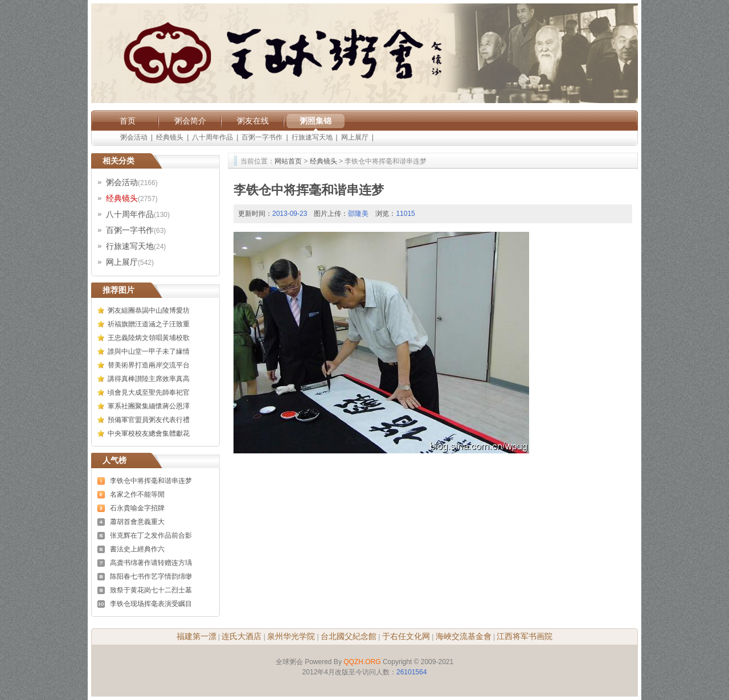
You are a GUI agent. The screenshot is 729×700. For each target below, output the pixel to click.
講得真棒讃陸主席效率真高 (149, 379)
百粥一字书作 (262, 137)
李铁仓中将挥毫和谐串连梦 (151, 481)
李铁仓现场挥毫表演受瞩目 (151, 604)
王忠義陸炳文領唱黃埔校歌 (149, 338)
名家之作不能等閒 (137, 494)
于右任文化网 (406, 636)
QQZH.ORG (362, 662)
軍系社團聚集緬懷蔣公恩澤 (149, 406)
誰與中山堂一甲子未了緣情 (149, 351)
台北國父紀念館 (349, 636)
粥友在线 (253, 121)
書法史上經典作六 (137, 549)
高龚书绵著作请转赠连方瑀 (151, 563)
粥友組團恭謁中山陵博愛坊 (149, 310)
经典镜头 (170, 137)
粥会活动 (134, 137)
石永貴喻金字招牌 (137, 508)
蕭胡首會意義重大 (137, 522)
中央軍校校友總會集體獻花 (149, 433)
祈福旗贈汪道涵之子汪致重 (149, 324)
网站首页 (288, 161)
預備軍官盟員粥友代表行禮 (149, 420)
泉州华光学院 (291, 636)
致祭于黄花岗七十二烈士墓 (151, 590)
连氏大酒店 (241, 636)
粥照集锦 (316, 121)
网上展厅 (355, 137)
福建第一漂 (196, 636)
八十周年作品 (212, 137)
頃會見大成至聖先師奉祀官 (149, 392)
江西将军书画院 (525, 636)
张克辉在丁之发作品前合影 (151, 535)
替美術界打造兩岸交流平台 (149, 365)
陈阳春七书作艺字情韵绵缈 (151, 576)
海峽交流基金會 (464, 636)
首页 (128, 121)
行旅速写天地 (312, 137)
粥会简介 (190, 121)
